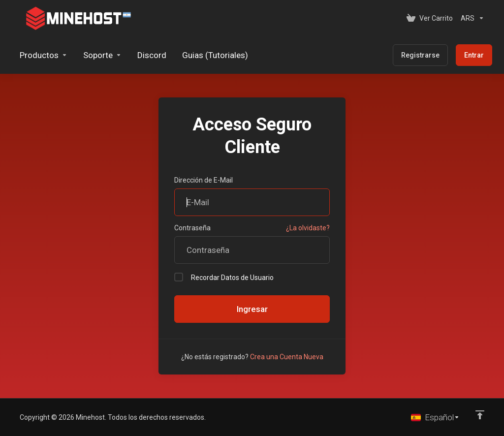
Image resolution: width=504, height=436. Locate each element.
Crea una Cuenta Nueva (287, 357)
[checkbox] (179, 277)
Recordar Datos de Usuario (224, 277)
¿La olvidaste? (308, 228)
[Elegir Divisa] (471, 18)
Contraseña (192, 228)
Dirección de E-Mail (204, 180)
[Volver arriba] (480, 415)
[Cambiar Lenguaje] (435, 417)
